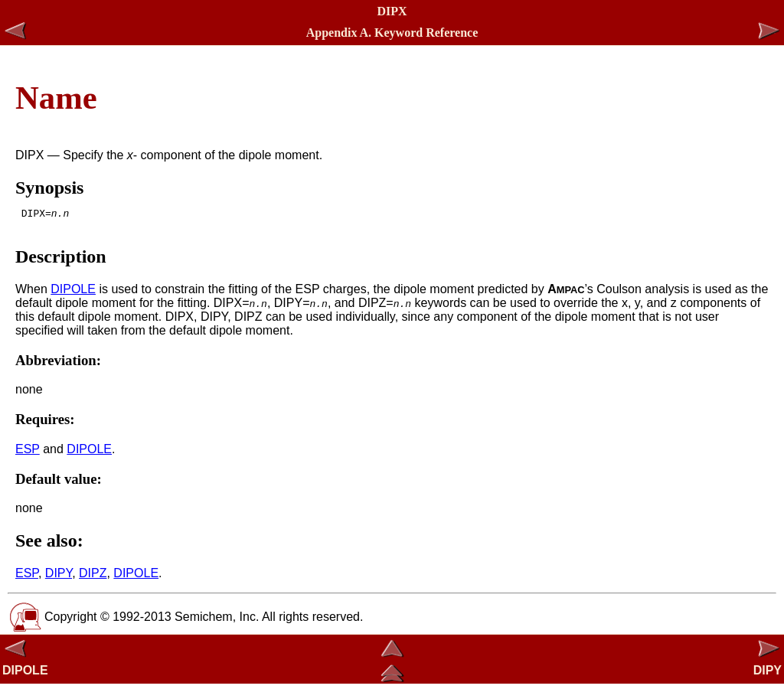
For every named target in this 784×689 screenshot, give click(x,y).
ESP (28, 454)
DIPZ (93, 578)
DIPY (59, 578)
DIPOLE (73, 294)
